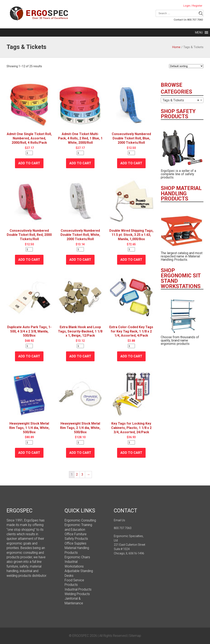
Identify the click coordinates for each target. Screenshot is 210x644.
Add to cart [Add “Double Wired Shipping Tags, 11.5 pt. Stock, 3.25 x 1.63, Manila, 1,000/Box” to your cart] (131, 260)
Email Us (119, 520)
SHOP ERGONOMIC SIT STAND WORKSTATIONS (181, 278)
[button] (199, 32)
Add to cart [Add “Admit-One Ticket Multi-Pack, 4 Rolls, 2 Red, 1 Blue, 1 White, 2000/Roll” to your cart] (80, 163)
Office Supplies (75, 543)
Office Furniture (76, 534)
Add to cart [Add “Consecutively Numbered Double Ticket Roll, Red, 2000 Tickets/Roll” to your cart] (29, 260)
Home (176, 47)
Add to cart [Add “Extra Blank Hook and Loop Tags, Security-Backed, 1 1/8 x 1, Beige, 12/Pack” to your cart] (80, 356)
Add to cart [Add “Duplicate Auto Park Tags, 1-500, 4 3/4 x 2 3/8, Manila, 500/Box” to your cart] (29, 356)
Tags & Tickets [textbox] (181, 100)
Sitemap (135, 636)
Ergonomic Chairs (77, 557)
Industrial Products (78, 589)
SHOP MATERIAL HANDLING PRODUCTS (181, 193)
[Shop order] (186, 66)
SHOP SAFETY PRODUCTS (178, 114)
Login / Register (193, 6)
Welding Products (77, 594)
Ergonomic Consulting (80, 520)
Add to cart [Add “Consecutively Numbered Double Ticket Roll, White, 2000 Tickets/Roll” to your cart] (80, 260)
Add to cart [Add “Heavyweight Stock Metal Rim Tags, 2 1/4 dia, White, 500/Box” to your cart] (80, 453)
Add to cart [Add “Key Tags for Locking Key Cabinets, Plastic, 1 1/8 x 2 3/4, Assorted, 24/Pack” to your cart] (131, 453)
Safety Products (76, 539)
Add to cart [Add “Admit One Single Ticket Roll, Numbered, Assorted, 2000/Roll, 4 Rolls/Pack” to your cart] (29, 163)
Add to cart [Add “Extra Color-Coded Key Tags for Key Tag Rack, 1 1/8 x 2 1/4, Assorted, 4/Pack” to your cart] (131, 356)
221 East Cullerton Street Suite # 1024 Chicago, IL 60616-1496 (130, 549)
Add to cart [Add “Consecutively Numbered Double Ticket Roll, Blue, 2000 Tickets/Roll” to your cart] (131, 163)
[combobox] (182, 100)
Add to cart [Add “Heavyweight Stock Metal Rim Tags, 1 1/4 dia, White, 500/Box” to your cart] (29, 453)
